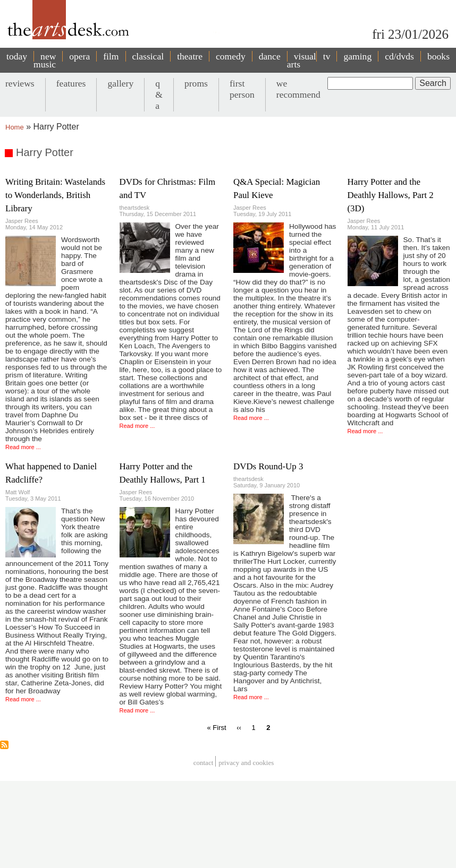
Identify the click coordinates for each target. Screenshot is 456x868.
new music (45, 60)
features (71, 83)
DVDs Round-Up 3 (268, 466)
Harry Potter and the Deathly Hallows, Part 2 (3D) (391, 195)
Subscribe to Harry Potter (4, 745)
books (438, 56)
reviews (20, 83)
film (111, 56)
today (17, 56)
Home (15, 127)
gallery (120, 83)
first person (242, 89)
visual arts (302, 60)
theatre (190, 56)
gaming (357, 56)
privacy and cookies (246, 763)
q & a (159, 94)
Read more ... (23, 447)
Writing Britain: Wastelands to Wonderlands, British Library (55, 195)
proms (196, 83)
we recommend (298, 89)
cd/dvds (399, 56)
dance (270, 56)
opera (79, 56)
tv (327, 56)
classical (148, 56)
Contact (204, 763)
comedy (231, 56)
